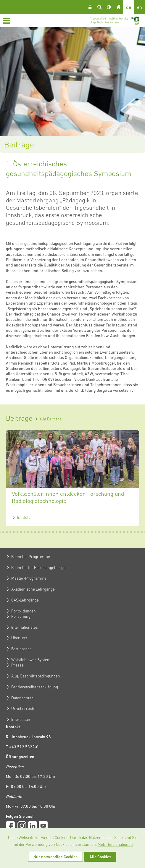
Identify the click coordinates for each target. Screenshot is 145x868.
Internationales (25, 627)
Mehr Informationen (115, 844)
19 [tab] (60, 532)
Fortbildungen (24, 611)
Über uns (19, 638)
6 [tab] (14, 532)
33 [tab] (110, 532)
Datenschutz (22, 698)
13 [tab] (39, 532)
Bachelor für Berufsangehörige (38, 568)
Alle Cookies (100, 857)
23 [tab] (75, 532)
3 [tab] (4, 532)
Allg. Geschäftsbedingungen (36, 676)
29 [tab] (96, 532)
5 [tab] (11, 532)
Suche (99, 7)
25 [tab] (82, 532)
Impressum (21, 719)
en (140, 7)
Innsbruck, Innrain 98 (31, 737)
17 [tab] (53, 532)
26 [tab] (85, 532)
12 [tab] (36, 532)
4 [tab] (7, 532)
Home (118, 7)
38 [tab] (128, 532)
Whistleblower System (31, 660)
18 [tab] (57, 532)
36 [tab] (121, 532)
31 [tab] (103, 532)
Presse (17, 665)
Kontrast (109, 7)
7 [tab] (18, 532)
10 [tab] (28, 532)
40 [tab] (135, 532)
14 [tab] (43, 532)
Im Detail (25, 517)
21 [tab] (67, 532)
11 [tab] (32, 532)
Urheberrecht (23, 708)
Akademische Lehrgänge (33, 589)
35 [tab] (117, 532)
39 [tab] (131, 532)
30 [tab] (99, 532)
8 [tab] (21, 532)
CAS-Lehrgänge (25, 600)
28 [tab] (92, 532)
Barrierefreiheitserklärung (35, 687)
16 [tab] (50, 532)
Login (90, 7)
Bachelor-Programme (31, 557)
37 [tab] (124, 532)
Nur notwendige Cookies (55, 857)
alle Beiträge (51, 419)
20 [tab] (64, 532)
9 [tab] (25, 532)
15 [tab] (46, 532)
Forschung (21, 616)
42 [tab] (142, 532)
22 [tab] (71, 532)
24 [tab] (78, 532)
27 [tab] (89, 532)
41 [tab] (138, 532)
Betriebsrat (21, 649)
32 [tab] (107, 532)
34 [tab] (114, 532)
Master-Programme (29, 578)
